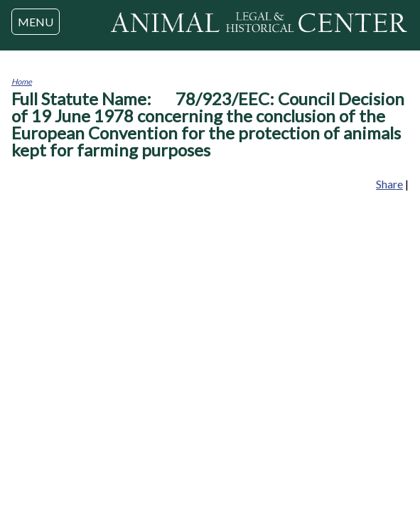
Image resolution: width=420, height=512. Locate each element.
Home (22, 81)
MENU (36, 22)
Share (389, 184)
